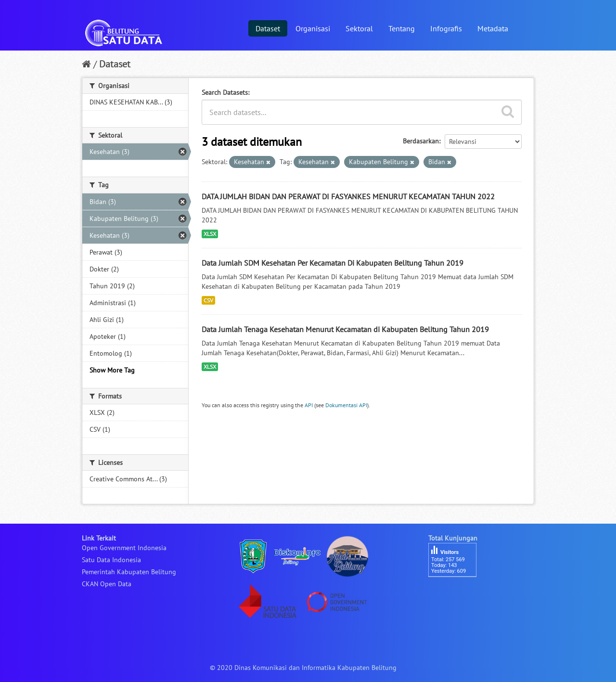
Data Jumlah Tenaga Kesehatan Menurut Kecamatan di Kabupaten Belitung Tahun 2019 (345, 329)
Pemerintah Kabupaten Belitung (129, 572)
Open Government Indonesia (124, 548)
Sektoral (359, 28)
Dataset (268, 28)
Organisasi (313, 28)
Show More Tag (112, 370)
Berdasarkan (421, 141)
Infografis (446, 28)
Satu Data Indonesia (111, 560)
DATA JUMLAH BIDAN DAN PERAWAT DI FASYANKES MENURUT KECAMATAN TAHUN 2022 (348, 196)
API (309, 405)
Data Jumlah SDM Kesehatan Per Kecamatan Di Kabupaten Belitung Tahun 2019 (333, 263)
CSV (208, 300)
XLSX (210, 234)
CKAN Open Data (107, 584)
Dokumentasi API (346, 405)
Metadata (493, 28)
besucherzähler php (457, 593)
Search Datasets (225, 92)
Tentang (402, 28)
